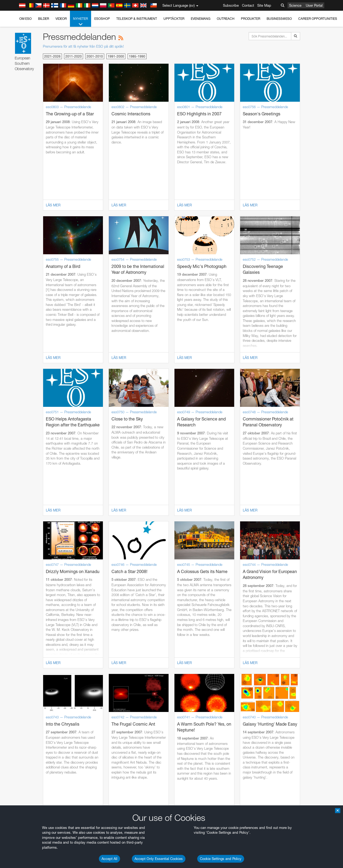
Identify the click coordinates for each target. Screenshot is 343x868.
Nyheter (81, 22)
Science (295, 5)
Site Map (264, 5)
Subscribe (231, 5)
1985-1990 (137, 56)
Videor (61, 19)
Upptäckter (174, 19)
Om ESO (25, 19)
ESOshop (102, 19)
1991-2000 (116, 56)
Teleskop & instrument (137, 19)
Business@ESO (279, 19)
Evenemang (201, 19)
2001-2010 (95, 56)
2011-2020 (74, 56)
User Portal (314, 5)
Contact (248, 5)
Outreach (226, 19)
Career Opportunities (318, 19)
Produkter (251, 19)
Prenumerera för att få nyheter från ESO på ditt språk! (83, 46)
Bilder (44, 19)
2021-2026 (52, 56)
